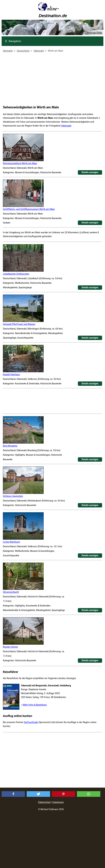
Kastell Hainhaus (11, 374)
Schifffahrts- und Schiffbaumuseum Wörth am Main (29, 209)
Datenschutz (44, 802)
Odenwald (66, 126)
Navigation (13, 41)
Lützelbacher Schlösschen (16, 274)
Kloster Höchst (10, 647)
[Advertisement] (52, 79)
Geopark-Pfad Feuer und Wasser (19, 324)
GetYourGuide (31, 722)
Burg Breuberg (10, 446)
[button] (13, 794)
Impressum (58, 802)
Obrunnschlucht (11, 592)
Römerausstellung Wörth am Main (20, 163)
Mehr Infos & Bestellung (35, 705)
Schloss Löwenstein (13, 496)
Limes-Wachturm (11, 542)
